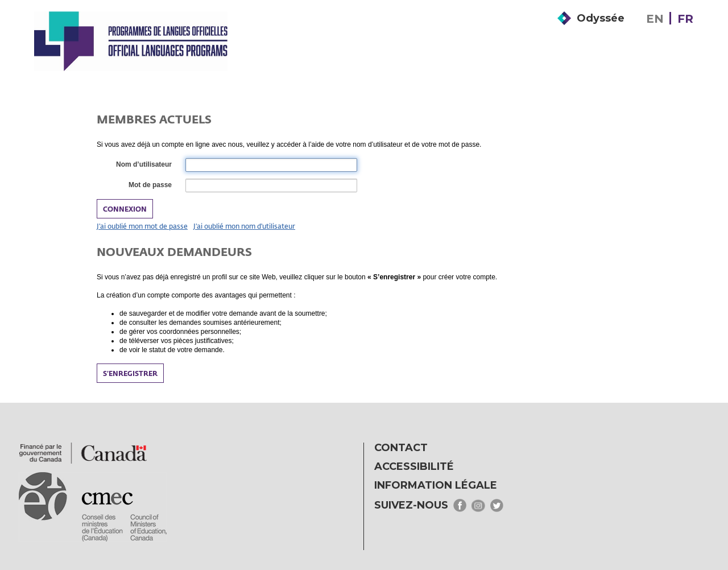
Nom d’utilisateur (143, 165)
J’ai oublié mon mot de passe (142, 226)
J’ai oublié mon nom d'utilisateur (244, 226)
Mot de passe (150, 185)
